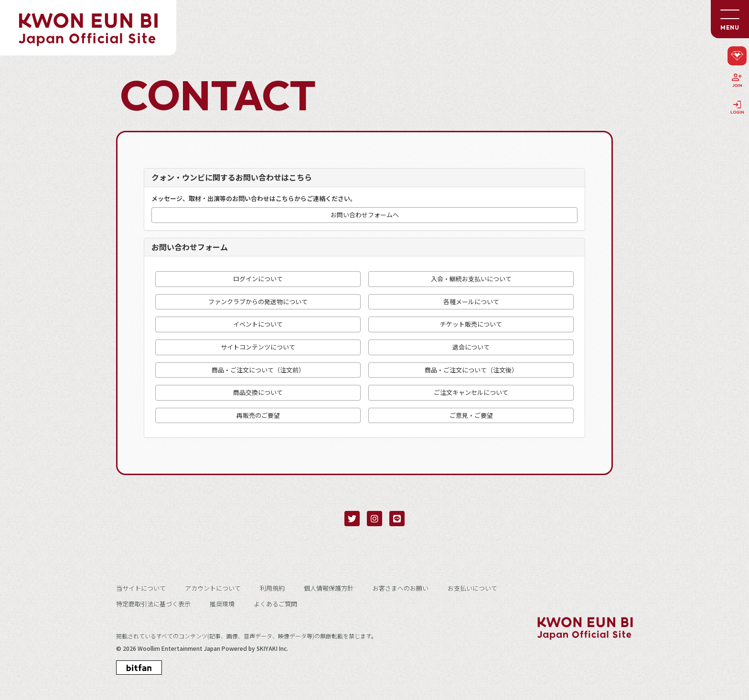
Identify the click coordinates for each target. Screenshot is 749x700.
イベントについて (258, 324)
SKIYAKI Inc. (272, 648)
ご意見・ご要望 (471, 415)
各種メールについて (471, 302)
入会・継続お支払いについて (471, 279)
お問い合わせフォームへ (365, 215)
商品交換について (258, 392)
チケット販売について (471, 324)
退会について (471, 347)
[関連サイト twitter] (352, 519)
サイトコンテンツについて (258, 347)
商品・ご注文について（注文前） (258, 370)
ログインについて (258, 279)
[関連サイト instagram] (374, 519)
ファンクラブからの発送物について (258, 302)
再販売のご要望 (258, 415)
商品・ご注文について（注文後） (471, 370)
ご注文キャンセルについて (471, 392)
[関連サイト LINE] (397, 519)
